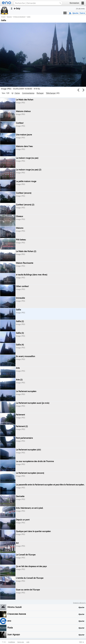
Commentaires (28, 93)
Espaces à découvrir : (80, 603)
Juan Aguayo (14, 634)
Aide (28, 642)
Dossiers (9, 17)
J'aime (16, 93)
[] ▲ (82, 642)
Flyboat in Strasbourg (19, 17)
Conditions (12, 642)
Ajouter (81, 607)
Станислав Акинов (17, 614)
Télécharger (51, 93)
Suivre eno (21, 642)
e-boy (4, 17)
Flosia (10, 627)
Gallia (29, 17)
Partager (40, 93)
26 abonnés (80, 9)
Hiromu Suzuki (14, 607)
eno (9, 621)
